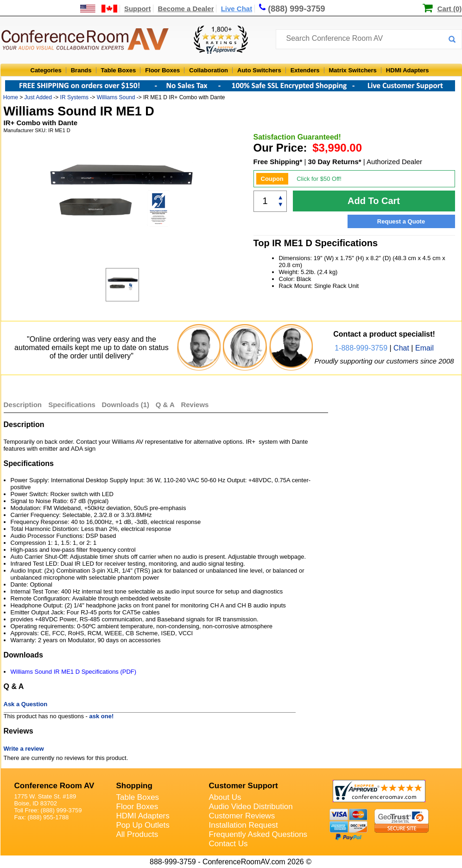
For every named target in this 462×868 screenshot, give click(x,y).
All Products (137, 834)
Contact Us (228, 844)
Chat (401, 348)
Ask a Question (26, 704)
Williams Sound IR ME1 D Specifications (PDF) (74, 672)
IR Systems (74, 97)
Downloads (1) (126, 405)
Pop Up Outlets (143, 825)
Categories (46, 70)
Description (23, 405)
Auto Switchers (259, 70)
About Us (225, 797)
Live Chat (237, 9)
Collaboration (209, 70)
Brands (81, 70)
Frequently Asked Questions (258, 834)
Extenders (305, 70)
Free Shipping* (278, 162)
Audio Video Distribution (251, 807)
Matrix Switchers (353, 70)
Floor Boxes (162, 70)
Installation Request (244, 825)
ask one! (102, 716)
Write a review (24, 749)
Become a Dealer (186, 9)
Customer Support (244, 786)
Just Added (38, 97)
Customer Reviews (242, 816)
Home (11, 97)
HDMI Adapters (408, 70)
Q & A (166, 405)
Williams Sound (116, 97)
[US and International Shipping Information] (99, 9)
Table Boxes (119, 70)
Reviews (195, 405)
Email (424, 348)
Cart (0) (450, 9)
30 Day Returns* (335, 162)
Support (138, 9)
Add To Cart (374, 201)
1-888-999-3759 (361, 348)
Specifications (72, 405)
